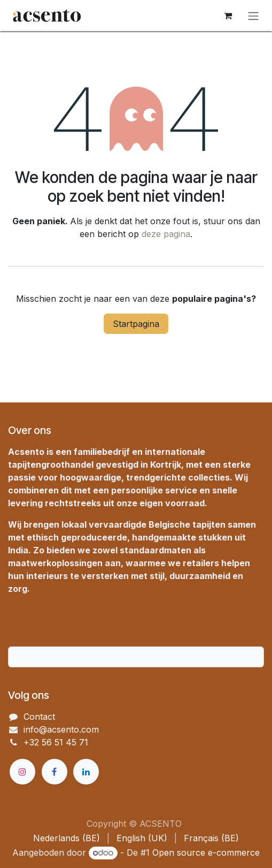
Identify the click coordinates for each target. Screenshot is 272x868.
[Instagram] (22, 772)
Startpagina (136, 324)
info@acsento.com (61, 729)
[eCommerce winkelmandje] (228, 16)
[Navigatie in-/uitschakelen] (253, 16)
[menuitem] (67, 838)
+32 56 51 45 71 (56, 742)
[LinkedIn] (86, 772)
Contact (39, 717)
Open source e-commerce (206, 852)
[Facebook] (55, 772)
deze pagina (166, 234)
